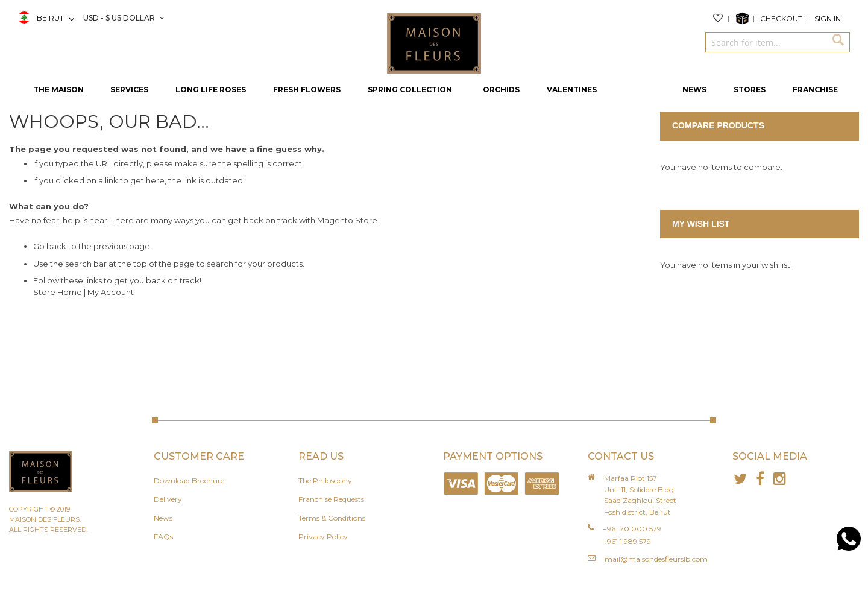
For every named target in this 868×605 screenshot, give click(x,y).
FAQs (163, 537)
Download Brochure (189, 480)
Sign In (828, 18)
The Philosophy (325, 480)
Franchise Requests (331, 499)
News (163, 518)
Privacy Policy (323, 537)
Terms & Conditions (332, 518)
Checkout (781, 18)
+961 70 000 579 (632, 529)
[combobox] (766, 42)
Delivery (168, 499)
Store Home (58, 292)
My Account (111, 292)
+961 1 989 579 (627, 541)
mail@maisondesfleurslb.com (656, 559)
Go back (50, 246)
